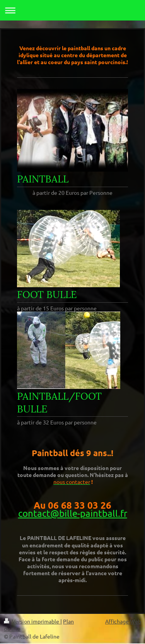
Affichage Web (123, 621)
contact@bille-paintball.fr (73, 513)
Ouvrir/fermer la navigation (72, 10)
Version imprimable (32, 621)
